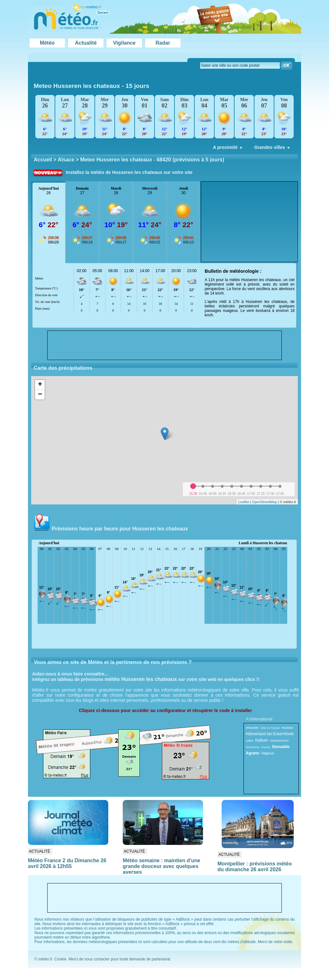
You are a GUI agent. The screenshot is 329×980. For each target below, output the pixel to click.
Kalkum (262, 740)
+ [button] (40, 385)
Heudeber (287, 728)
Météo (47, 43)
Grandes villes (273, 149)
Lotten (249, 741)
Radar (163, 43)
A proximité (228, 149)
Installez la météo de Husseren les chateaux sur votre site (129, 172)
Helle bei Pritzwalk (270, 728)
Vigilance (124, 43)
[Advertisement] (249, 222)
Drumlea (266, 747)
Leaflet (244, 502)
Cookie (60, 959)
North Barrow (253, 747)
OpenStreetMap (264, 502)
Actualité (86, 43)
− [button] (40, 395)
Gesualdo (281, 747)
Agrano (253, 753)
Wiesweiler (252, 728)
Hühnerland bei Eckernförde (270, 734)
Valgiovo (268, 753)
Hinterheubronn (279, 741)
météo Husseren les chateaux (141, 679)
